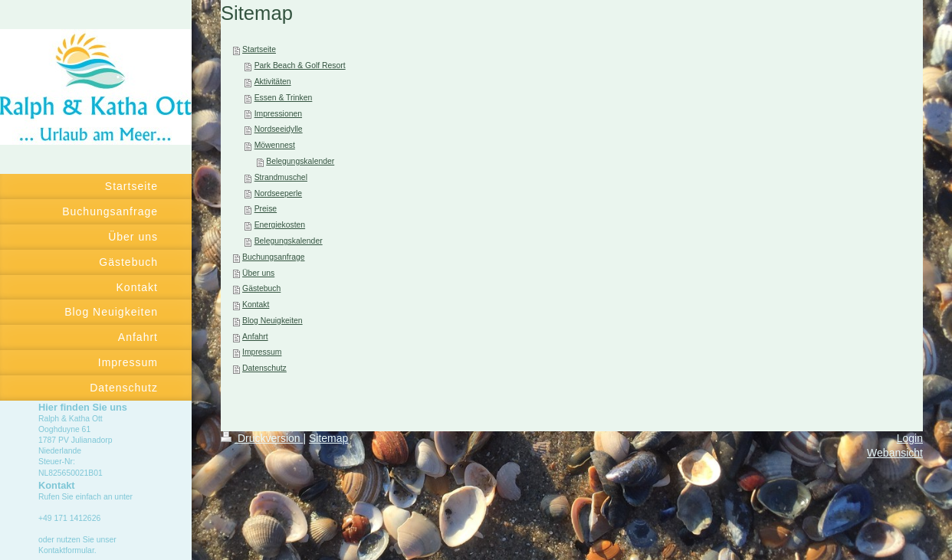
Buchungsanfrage (273, 257)
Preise (266, 209)
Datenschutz (264, 368)
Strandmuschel (281, 177)
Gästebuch (261, 288)
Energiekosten (280, 225)
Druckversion (262, 438)
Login (910, 438)
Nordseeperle (278, 193)
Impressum (262, 352)
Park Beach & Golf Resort (300, 65)
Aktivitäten (273, 82)
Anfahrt (255, 337)
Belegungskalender (300, 161)
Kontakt (256, 305)
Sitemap (328, 438)
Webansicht (895, 453)
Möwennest (275, 145)
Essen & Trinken (284, 98)
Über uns (258, 273)
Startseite (259, 49)
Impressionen (278, 114)
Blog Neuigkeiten (272, 321)
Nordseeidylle (279, 129)
